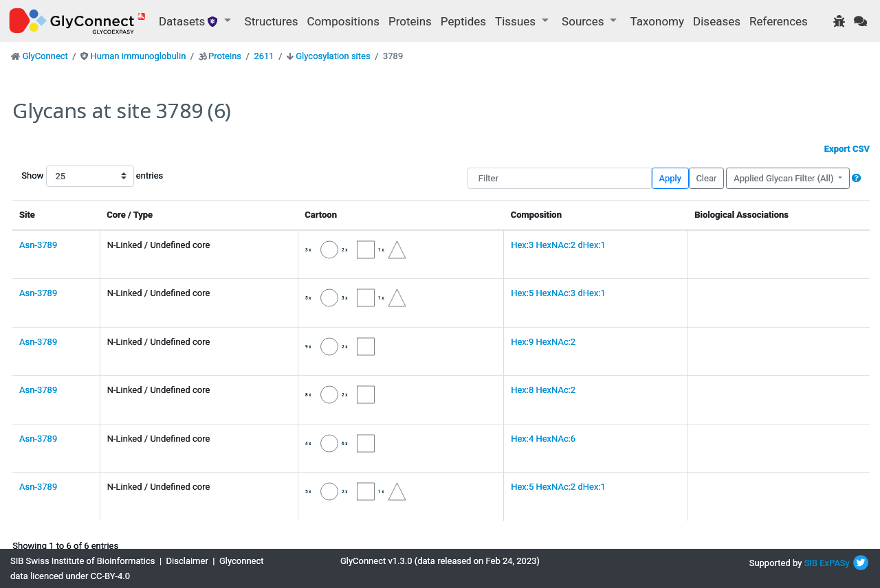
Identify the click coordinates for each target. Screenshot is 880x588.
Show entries (65, 176)
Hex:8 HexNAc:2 (543, 390)
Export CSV (847, 149)
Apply (670, 178)
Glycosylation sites (333, 56)
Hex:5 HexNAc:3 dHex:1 (558, 293)
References (779, 21)
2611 (264, 56)
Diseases (717, 21)
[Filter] (560, 178)
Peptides (463, 21)
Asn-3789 (38, 245)
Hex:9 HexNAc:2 (543, 342)
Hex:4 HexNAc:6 (543, 439)
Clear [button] (706, 178)
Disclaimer (187, 561)
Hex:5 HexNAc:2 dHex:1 (558, 487)
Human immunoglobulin (138, 56)
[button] (856, 178)
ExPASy (835, 563)
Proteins (410, 21)
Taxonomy (657, 21)
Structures (272, 21)
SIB (811, 563)
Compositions (343, 21)
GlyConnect (45, 56)
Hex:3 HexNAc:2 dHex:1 (558, 245)
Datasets (190, 21)
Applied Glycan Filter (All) (785, 178)
